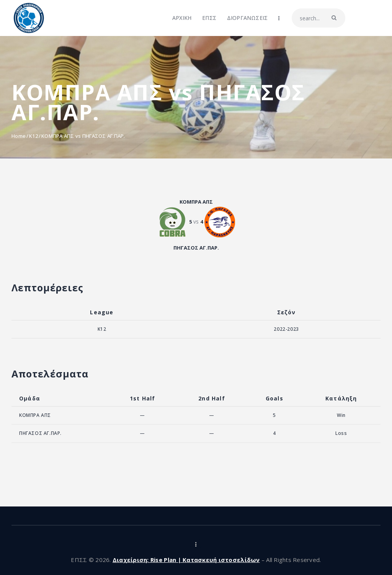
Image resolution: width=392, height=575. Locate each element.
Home (19, 136)
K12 (33, 136)
